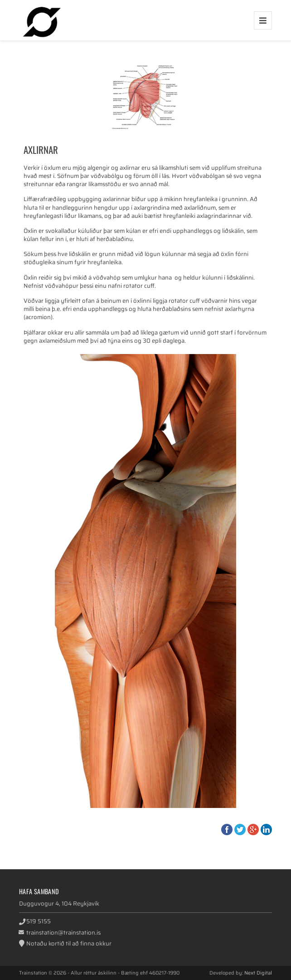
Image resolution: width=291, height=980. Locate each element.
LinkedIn (266, 830)
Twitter (240, 830)
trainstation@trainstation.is (63, 933)
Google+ (253, 830)
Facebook (227, 830)
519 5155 (39, 921)
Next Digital (258, 973)
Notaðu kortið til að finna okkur (69, 943)
